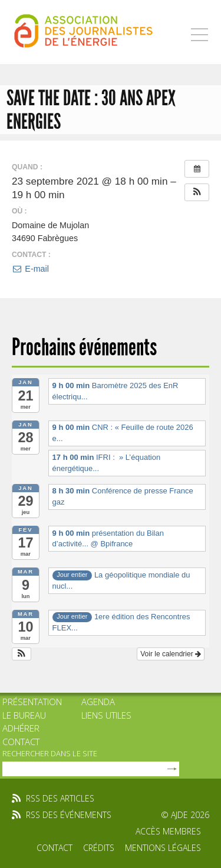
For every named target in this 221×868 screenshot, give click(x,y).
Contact (21, 742)
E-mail (30, 269)
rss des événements (69, 815)
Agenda (98, 702)
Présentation (32, 702)
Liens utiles (106, 715)
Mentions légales (163, 848)
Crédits (99, 848)
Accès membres (168, 831)
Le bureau (24, 715)
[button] (197, 192)
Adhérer (21, 728)
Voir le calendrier (171, 654)
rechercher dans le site (50, 753)
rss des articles (60, 798)
